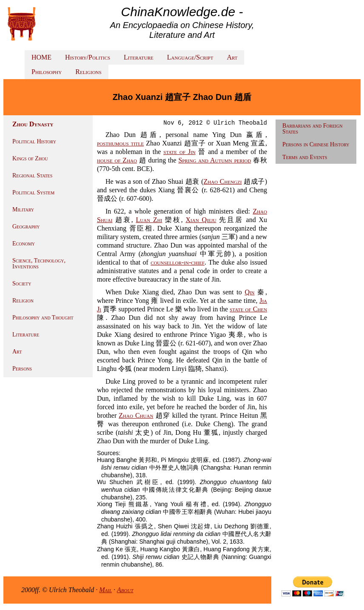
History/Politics (88, 57)
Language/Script (190, 57)
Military (23, 210)
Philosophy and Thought (43, 318)
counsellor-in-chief (178, 262)
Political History (34, 141)
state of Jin (179, 152)
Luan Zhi (149, 220)
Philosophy (47, 72)
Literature (139, 57)
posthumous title (120, 143)
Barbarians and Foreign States (312, 129)
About (125, 590)
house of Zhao (117, 160)
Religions (88, 72)
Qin (249, 292)
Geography (26, 227)
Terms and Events (305, 157)
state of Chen (248, 309)
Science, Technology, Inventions (39, 264)
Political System (33, 192)
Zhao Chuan (136, 415)
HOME (41, 57)
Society (22, 284)
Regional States (32, 175)
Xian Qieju (201, 220)
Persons (22, 369)
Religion (23, 301)
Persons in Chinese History (316, 144)
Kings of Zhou (30, 158)
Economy (24, 244)
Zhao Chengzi (223, 181)
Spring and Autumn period (215, 160)
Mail (105, 590)
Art (232, 57)
